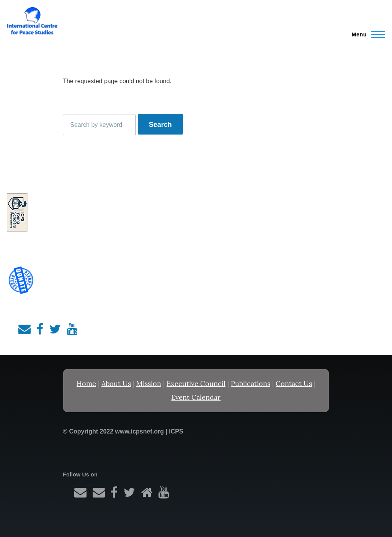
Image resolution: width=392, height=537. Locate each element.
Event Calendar (196, 397)
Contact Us (294, 383)
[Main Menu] (366, 34)
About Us (116, 383)
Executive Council (196, 383)
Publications (251, 383)
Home (86, 383)
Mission (149, 383)
